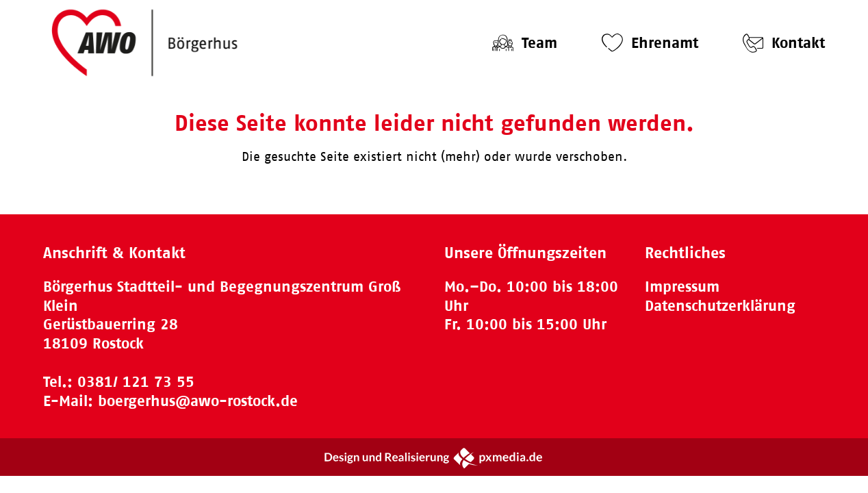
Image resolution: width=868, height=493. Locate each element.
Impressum (682, 287)
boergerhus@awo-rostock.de (198, 401)
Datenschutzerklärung (720, 306)
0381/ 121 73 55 (136, 382)
